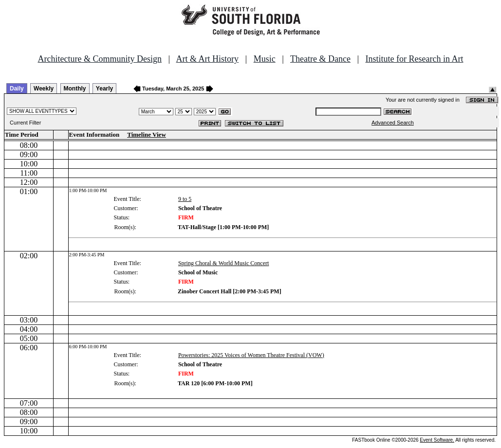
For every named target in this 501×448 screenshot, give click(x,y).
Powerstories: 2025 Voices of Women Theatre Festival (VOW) (251, 355)
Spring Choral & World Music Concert (223, 263)
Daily (17, 89)
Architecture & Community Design (100, 59)
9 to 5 (185, 199)
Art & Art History (208, 59)
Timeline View (147, 134)
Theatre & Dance (320, 59)
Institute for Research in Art (415, 59)
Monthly (75, 89)
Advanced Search (393, 123)
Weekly (44, 89)
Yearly (104, 89)
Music (265, 59)
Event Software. (437, 440)
